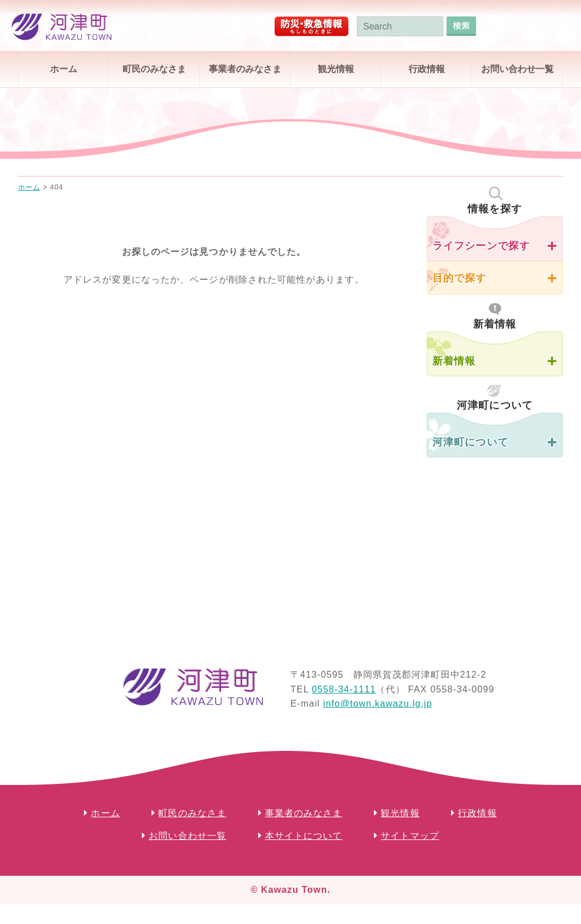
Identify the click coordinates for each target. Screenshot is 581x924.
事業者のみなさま (245, 69)
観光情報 (336, 69)
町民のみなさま (154, 69)
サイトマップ (410, 836)
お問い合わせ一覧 (517, 69)
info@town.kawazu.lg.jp (378, 703)
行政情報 (427, 69)
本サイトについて (304, 836)
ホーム (64, 69)
